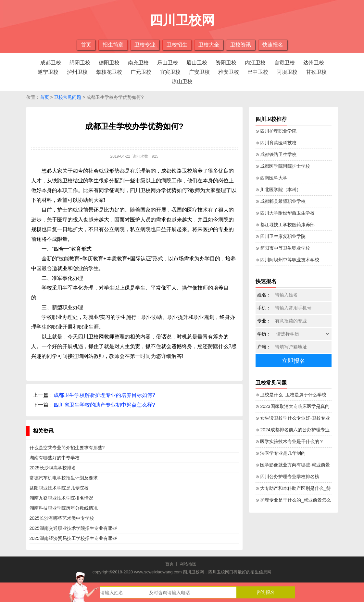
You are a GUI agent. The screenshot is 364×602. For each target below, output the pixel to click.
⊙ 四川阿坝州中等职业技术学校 (288, 260)
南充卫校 (138, 63)
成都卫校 (51, 63)
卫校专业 (145, 45)
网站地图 (188, 564)
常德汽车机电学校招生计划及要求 (64, 478)
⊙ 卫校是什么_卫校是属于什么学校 (291, 395)
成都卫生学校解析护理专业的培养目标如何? (104, 395)
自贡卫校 (284, 63)
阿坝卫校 (287, 72)
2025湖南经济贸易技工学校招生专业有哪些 (73, 538)
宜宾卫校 (170, 72)
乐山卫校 (168, 63)
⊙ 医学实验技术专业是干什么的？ (290, 441)
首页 (86, 45)
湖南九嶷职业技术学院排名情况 (61, 498)
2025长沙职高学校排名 (53, 468)
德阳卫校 (109, 63)
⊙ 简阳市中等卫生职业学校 (283, 248)
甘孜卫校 (316, 72)
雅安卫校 (229, 72)
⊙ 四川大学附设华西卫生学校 (285, 213)
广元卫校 (141, 72)
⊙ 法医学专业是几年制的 (281, 453)
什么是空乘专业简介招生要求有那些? (67, 448)
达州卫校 (314, 63)
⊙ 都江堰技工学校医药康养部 (285, 225)
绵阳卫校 (80, 63)
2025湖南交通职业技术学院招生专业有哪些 (73, 528)
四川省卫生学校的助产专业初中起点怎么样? (104, 405)
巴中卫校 (258, 72)
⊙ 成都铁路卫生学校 (276, 154)
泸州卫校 (77, 72)
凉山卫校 (182, 81)
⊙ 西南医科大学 (272, 178)
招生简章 (113, 45)
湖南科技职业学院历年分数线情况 (64, 508)
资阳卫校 (226, 63)
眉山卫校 (197, 63)
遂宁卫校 (48, 72)
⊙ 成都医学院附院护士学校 (283, 166)
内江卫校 (255, 63)
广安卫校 (199, 72)
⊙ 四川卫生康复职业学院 (281, 236)
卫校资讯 (241, 45)
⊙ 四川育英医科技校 (276, 143)
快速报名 (273, 45)
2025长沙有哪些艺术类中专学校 (62, 518)
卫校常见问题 (68, 97)
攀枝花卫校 (109, 72)
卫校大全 (209, 45)
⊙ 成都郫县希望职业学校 (281, 201)
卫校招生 (177, 45)
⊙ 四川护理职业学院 (276, 131)
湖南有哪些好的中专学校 (55, 458)
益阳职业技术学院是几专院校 (59, 488)
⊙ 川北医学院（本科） (278, 190)
